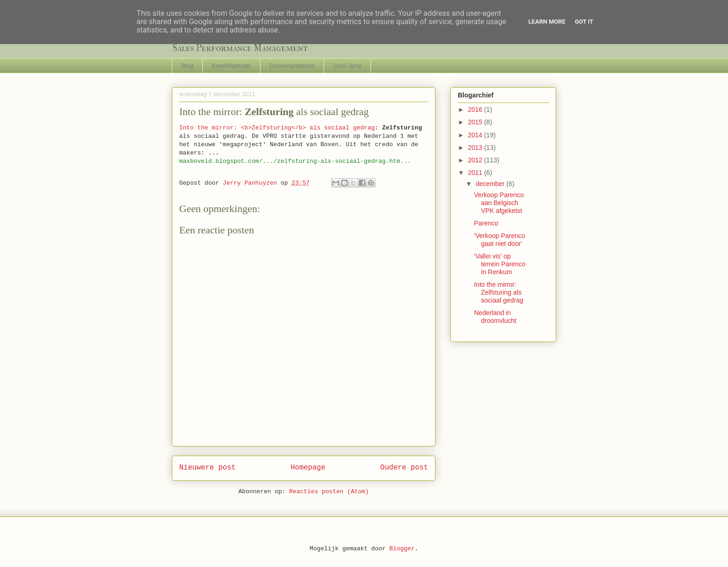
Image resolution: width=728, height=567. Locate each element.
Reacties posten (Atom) (329, 492)
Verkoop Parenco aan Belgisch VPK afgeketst (499, 203)
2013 (476, 148)
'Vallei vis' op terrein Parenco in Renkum (500, 264)
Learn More (547, 22)
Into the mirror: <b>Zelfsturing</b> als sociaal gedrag (277, 128)
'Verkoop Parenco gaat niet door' (500, 240)
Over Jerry (348, 66)
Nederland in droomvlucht (495, 317)
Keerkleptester (232, 66)
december (491, 184)
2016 (476, 110)
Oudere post (404, 468)
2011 (476, 173)
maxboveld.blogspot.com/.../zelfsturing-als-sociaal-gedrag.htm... (295, 161)
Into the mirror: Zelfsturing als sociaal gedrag (499, 292)
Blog (188, 66)
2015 (476, 122)
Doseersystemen (292, 66)
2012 (476, 160)
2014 (476, 135)
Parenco (486, 223)
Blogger (402, 549)
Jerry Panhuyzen (252, 183)
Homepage (308, 468)
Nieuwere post (208, 468)
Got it (584, 22)
